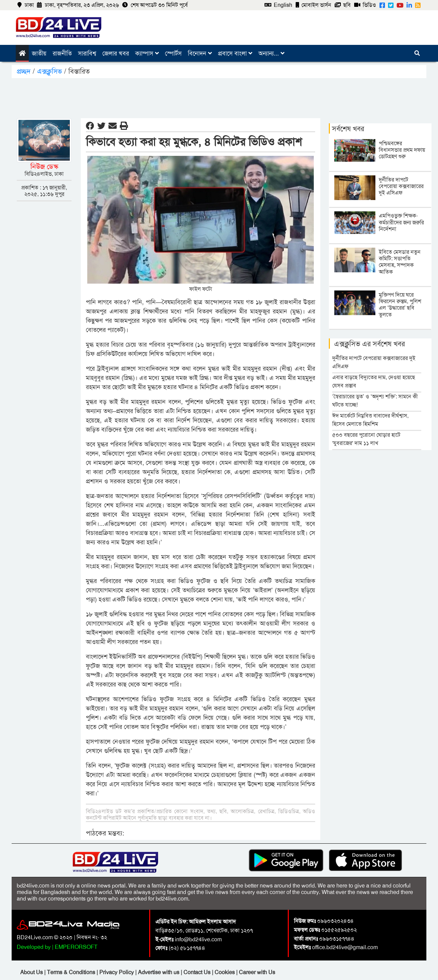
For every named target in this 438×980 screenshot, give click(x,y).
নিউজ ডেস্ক (44, 166)
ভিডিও (365, 5)
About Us (32, 972)
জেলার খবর (116, 53)
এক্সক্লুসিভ (49, 71)
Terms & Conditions (72, 972)
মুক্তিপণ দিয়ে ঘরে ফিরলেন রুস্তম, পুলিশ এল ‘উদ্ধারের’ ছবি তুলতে (400, 305)
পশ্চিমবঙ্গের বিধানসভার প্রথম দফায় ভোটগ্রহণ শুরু (402, 150)
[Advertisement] (219, 97)
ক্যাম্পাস (147, 53)
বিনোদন (200, 53)
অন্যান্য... (271, 53)
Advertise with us (159, 972)
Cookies (225, 972)
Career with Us (257, 972)
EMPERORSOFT (76, 947)
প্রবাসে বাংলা (235, 53)
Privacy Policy (117, 972)
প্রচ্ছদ (25, 71)
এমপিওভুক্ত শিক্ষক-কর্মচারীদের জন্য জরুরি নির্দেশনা (401, 222)
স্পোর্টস (173, 53)
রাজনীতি (62, 53)
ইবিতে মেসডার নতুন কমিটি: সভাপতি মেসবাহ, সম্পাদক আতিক (400, 262)
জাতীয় (39, 53)
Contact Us (198, 972)
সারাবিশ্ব (87, 53)
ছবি (343, 5)
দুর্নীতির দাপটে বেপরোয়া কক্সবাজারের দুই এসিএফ (401, 186)
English (278, 5)
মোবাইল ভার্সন (313, 5)
